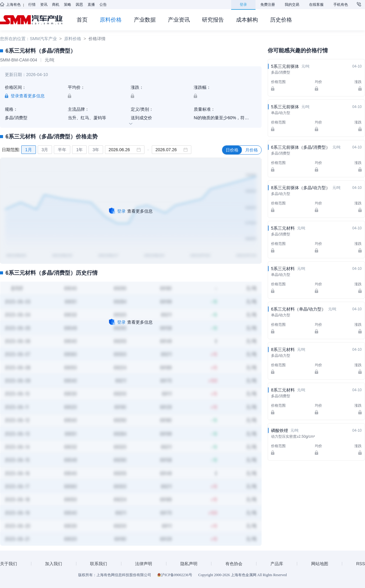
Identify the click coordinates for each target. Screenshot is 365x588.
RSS (361, 564)
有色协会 (234, 564)
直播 (91, 5)
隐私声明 (189, 564)
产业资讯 (179, 20)
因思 (79, 5)
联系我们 (99, 564)
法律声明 (144, 564)
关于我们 (9, 564)
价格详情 (97, 39)
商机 (56, 5)
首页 (82, 20)
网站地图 (320, 564)
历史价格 (281, 20)
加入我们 (54, 564)
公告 (103, 5)
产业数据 (145, 20)
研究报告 (213, 20)
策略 (68, 5)
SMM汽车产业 (43, 39)
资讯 (44, 5)
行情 (32, 5)
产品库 (277, 564)
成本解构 (247, 20)
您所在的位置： (15, 39)
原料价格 (111, 20)
